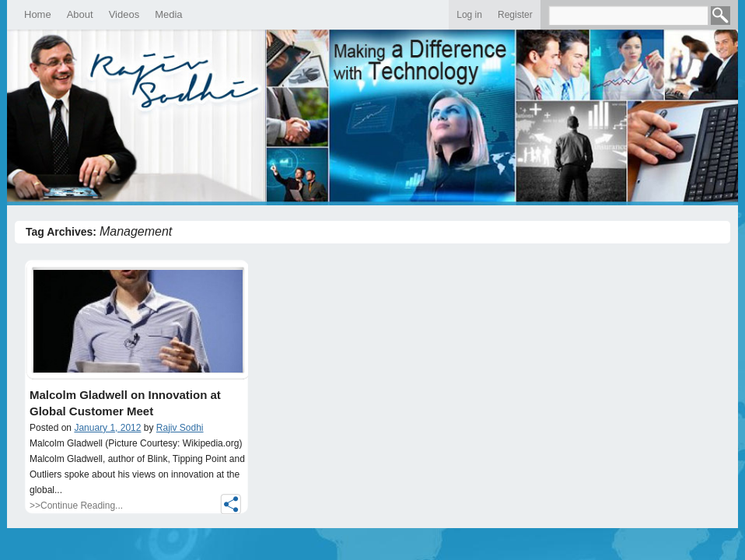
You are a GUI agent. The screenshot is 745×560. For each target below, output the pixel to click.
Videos (124, 14)
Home (38, 14)
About (80, 14)
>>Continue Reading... (76, 506)
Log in (469, 15)
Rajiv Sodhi (180, 428)
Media (168, 14)
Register (515, 15)
